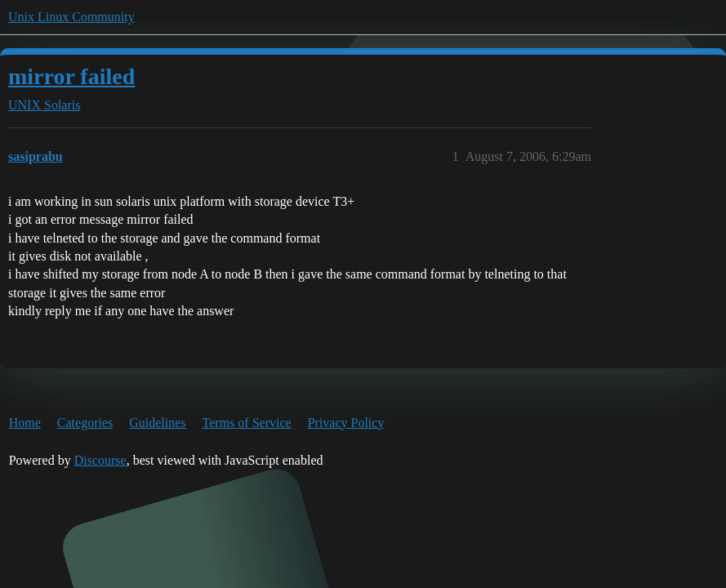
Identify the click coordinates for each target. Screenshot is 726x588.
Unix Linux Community (71, 17)
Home (25, 423)
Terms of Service (247, 423)
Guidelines (157, 423)
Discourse (100, 460)
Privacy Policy (346, 423)
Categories (85, 423)
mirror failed (71, 76)
